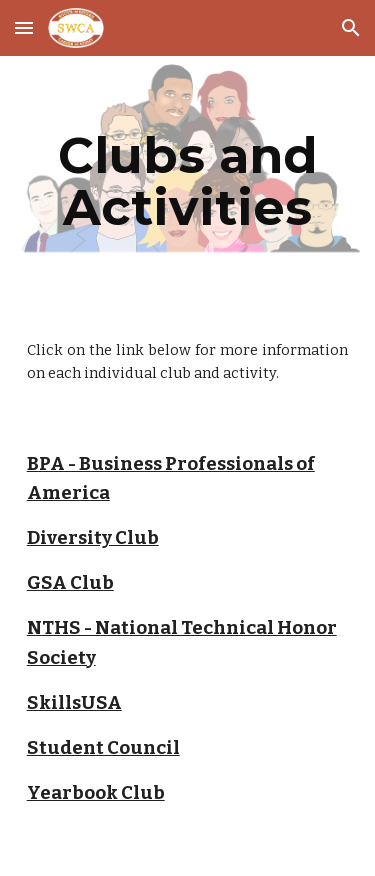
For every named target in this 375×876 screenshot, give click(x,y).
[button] (24, 27)
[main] (188, 181)
